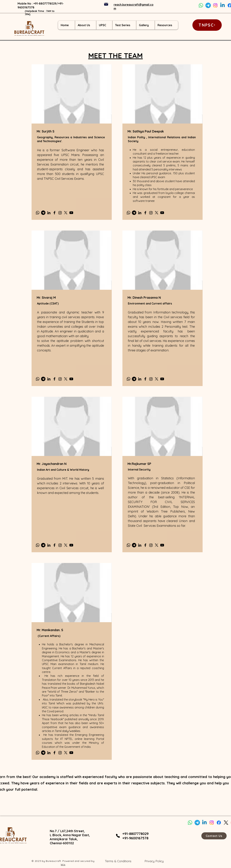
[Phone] (118, 836)
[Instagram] (215, 5)
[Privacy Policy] (154, 861)
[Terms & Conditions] (118, 861)
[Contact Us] (214, 836)
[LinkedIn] (49, 213)
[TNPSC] (207, 25)
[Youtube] (71, 213)
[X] (66, 213)
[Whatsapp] (201, 5)
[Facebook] (54, 213)
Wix (63, 864)
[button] (86, 25)
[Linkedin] (222, 5)
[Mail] (106, 4)
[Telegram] (208, 5)
